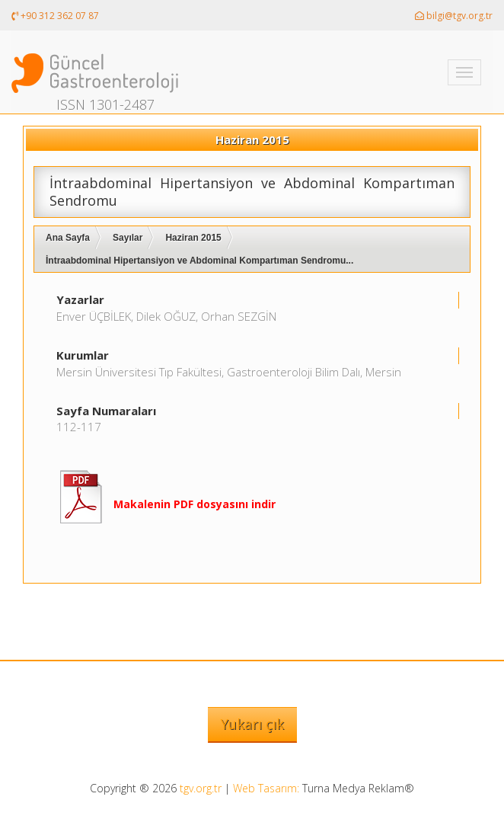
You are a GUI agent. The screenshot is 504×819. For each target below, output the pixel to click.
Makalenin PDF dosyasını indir (195, 504)
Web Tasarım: (266, 788)
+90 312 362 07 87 (55, 16)
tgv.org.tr (201, 788)
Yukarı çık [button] (252, 724)
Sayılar (128, 238)
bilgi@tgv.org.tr (454, 16)
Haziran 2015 (193, 238)
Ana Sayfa (68, 238)
